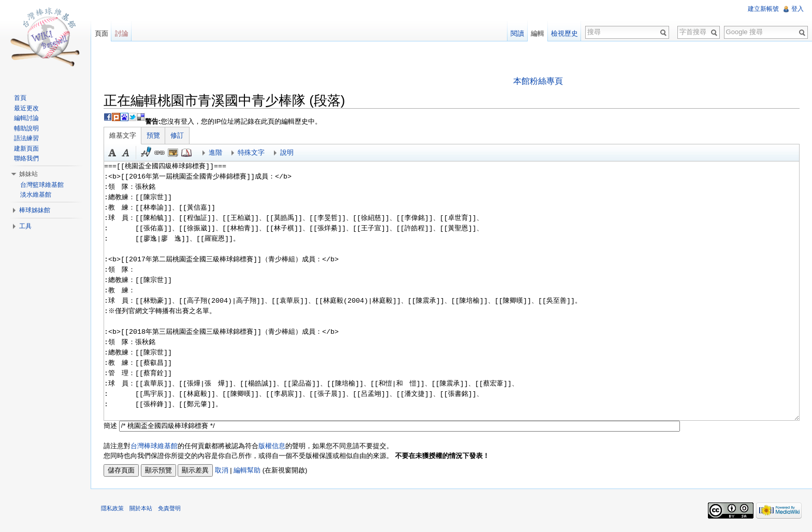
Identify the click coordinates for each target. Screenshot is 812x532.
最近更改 (26, 108)
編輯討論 (26, 118)
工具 (25, 226)
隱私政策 (113, 509)
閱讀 (517, 33)
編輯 (538, 33)
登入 (798, 9)
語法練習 (26, 138)
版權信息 (272, 446)
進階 (216, 152)
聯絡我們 (26, 158)
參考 (187, 153)
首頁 (20, 98)
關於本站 (141, 509)
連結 (160, 153)
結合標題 (173, 153)
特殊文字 (252, 152)
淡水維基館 (36, 195)
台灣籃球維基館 (42, 185)
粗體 (113, 153)
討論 (122, 33)
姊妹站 (28, 174)
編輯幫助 (248, 470)
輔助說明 (26, 128)
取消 (222, 470)
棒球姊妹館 (35, 210)
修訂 (178, 135)
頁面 (102, 33)
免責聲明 (170, 509)
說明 (287, 152)
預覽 (154, 135)
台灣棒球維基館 (155, 446)
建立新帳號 (763, 9)
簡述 (111, 426)
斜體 (126, 153)
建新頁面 (26, 149)
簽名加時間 (147, 153)
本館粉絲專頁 (538, 81)
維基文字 (123, 135)
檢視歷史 (564, 33)
